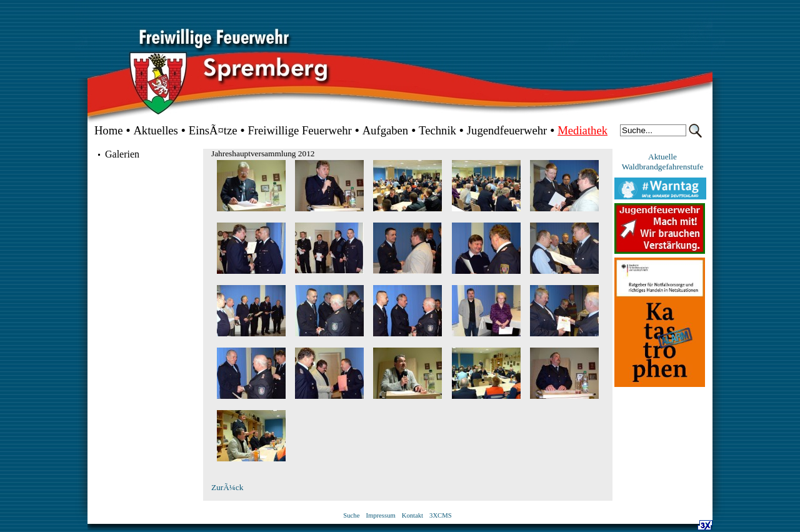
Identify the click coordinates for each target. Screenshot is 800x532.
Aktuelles (156, 130)
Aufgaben (386, 130)
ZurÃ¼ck (227, 487)
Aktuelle (662, 157)
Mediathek (582, 130)
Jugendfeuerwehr (507, 130)
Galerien (122, 154)
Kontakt (412, 515)
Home (109, 130)
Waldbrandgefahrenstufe (663, 167)
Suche (351, 515)
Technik (437, 130)
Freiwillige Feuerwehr (299, 130)
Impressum (380, 515)
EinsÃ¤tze (213, 130)
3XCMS (441, 515)
